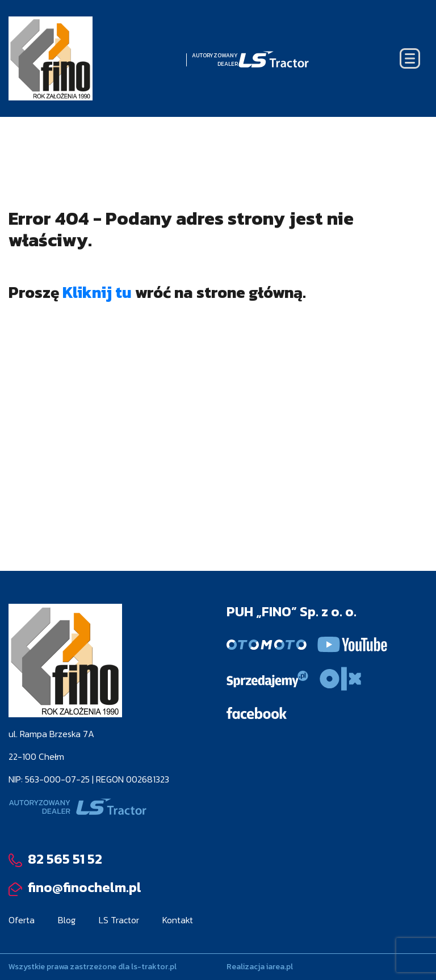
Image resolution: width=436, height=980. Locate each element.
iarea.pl (280, 967)
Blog (67, 920)
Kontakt (178, 920)
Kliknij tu (97, 292)
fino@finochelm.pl (75, 887)
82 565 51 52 (55, 859)
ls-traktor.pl (154, 967)
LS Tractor (119, 920)
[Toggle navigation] (410, 58)
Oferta (22, 920)
